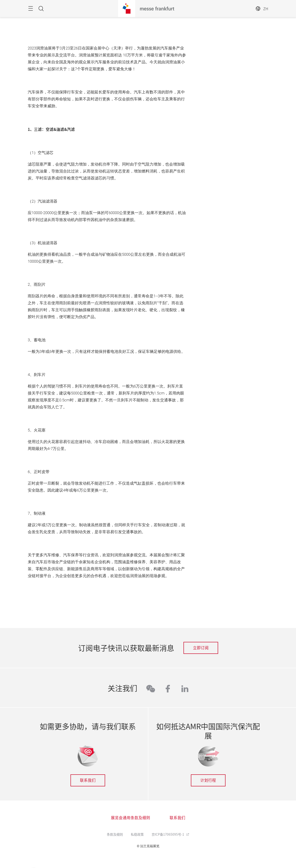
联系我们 (88, 780)
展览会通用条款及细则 (131, 818)
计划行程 (208, 780)
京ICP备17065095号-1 (168, 834)
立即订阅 (201, 648)
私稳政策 (137, 834)
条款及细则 (115, 834)
